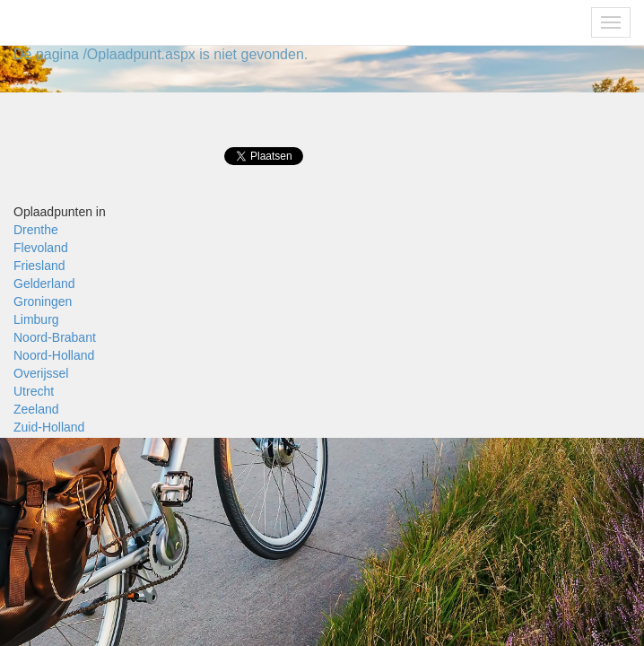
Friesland (39, 266)
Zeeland (36, 409)
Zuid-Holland (49, 427)
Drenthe (36, 230)
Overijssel (41, 373)
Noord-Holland (54, 355)
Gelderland (44, 284)
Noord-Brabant (55, 337)
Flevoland (41, 248)
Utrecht (34, 391)
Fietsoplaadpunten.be (91, 22)
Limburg (36, 319)
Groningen (43, 301)
